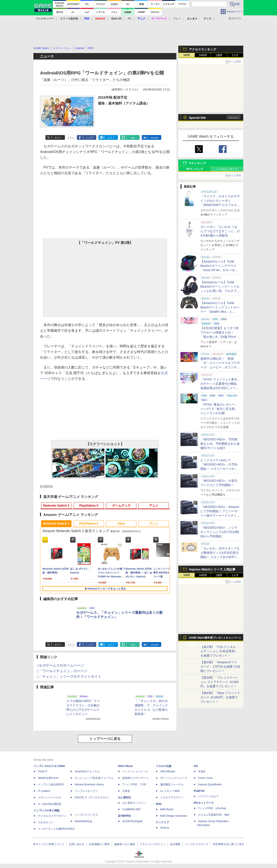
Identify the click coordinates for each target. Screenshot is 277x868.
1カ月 (235, 55)
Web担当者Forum (48, 778)
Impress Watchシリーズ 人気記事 (212, 569)
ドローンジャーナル (50, 797)
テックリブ (162, 822)
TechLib (165, 828)
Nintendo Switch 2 (56, 506)
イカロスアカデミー (172, 797)
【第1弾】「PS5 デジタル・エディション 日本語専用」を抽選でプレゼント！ (220, 651)
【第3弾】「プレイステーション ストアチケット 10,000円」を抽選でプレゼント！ (220, 682)
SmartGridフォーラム (87, 771)
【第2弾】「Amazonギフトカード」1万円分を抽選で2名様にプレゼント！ (220, 667)
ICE (196, 766)
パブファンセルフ (208, 796)
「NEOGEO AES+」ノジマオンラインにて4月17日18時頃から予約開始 (220, 532)
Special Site (197, 118)
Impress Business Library (89, 784)
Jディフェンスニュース (174, 778)
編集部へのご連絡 (125, 844)
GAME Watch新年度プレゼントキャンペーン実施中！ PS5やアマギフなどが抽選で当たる (215, 639)
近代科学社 (124, 816)
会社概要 (175, 844)
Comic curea (205, 778)
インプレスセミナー (86, 791)
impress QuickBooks (210, 784)
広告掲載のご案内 (99, 844)
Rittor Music (125, 766)
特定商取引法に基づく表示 (229, 844)
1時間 (187, 55)
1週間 (219, 55)
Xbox (121, 523)
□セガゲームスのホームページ (60, 665)
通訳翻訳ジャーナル (172, 784)
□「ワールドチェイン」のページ (62, 671)
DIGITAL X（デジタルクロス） (93, 797)
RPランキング (195, 169)
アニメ (154, 506)
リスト (71, 138)
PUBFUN (199, 791)
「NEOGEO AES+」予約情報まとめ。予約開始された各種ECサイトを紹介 (220, 444)
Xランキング (197, 163)
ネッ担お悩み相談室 (50, 804)
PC (130, 19)
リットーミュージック (135, 771)
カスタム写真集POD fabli (214, 815)
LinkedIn (155, 138)
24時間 (203, 55)
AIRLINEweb (168, 771)
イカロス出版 (164, 766)
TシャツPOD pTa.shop (212, 808)
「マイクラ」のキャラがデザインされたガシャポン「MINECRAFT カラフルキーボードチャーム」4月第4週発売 (220, 205)
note (133, 138)
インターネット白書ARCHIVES (56, 829)
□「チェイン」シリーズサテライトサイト (69, 677)
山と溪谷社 (124, 797)
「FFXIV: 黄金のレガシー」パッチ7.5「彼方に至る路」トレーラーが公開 (219, 409)
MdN (159, 804)
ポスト (58, 138)
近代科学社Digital (132, 821)
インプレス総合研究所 (51, 784)
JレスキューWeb (170, 791)
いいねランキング (227, 169)
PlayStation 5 (89, 506)
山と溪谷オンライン (134, 803)
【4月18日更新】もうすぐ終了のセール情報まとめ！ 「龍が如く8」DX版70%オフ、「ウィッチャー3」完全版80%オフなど (220, 337)
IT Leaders (44, 791)
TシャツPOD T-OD (134, 784)
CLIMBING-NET (132, 809)
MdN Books (167, 809)
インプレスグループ (197, 844)
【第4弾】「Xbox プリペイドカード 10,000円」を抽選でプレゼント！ (220, 697)
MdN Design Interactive (174, 816)
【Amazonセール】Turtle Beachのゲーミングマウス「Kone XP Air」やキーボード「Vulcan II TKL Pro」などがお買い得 (220, 270)
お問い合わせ (77, 844)
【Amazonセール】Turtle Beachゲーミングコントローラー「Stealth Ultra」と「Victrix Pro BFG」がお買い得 (220, 312)
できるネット (46, 822)
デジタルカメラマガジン (52, 816)
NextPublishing (83, 821)
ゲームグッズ (121, 506)
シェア (89, 138)
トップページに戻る (105, 739)
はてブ (111, 138)
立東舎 (126, 791)
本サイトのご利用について (49, 844)
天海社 (202, 771)
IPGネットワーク (204, 803)
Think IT (43, 771)
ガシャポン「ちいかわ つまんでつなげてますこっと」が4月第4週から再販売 (220, 231)
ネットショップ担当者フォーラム (94, 778)
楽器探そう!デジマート (136, 778)
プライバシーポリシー (153, 844)
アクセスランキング (203, 49)
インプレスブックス (86, 815)
